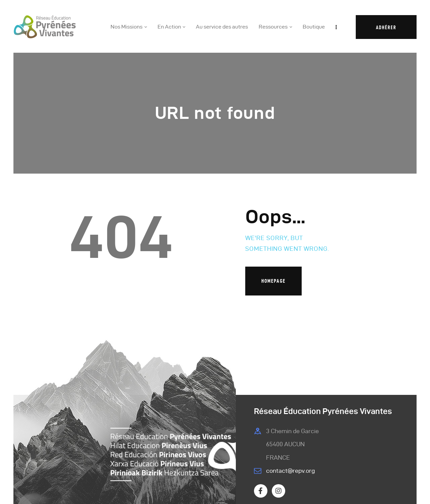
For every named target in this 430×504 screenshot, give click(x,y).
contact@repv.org (290, 471)
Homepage (273, 281)
